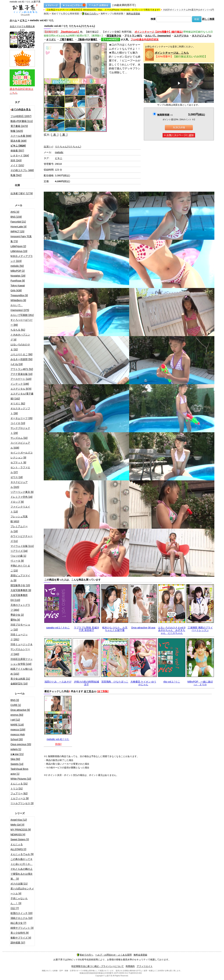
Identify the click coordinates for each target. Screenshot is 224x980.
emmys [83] (17, 715)
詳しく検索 (208, 19)
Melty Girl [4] (17, 825)
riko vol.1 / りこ (172, 682)
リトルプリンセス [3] (22, 803)
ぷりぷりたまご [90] (21, 354)
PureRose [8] (18, 281)
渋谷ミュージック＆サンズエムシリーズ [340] (22, 649)
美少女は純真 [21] (20, 679)
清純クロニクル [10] (21, 918)
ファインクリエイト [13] (20, 509)
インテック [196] (20, 384)
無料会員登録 (133, 14)
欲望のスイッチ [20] (21, 913)
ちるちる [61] (18, 330)
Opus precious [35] (21, 744)
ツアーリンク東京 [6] (22, 492)
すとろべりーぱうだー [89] (22, 322)
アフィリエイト (145, 966)
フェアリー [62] (19, 793)
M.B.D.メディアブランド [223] (22, 259)
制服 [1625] (17, 131)
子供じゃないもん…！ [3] (19, 901)
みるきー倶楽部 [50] (21, 359)
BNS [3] (15, 700)
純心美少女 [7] (18, 923)
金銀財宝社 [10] (19, 684)
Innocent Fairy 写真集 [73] (21, 239)
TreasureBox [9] (19, 295)
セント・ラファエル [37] (20, 470)
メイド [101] (17, 165)
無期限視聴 (165, 115)
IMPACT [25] (17, 231)
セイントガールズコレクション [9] (22, 455)
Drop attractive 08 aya (143, 628)
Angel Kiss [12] (19, 820)
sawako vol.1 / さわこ (58, 628)
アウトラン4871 (133, 36)
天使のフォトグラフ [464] (20, 607)
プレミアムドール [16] (19, 529)
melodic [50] (17, 266)
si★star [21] (17, 754)
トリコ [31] (17, 789)
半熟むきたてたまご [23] (20, 568)
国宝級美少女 (114, 36)
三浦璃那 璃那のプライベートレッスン (200, 629)
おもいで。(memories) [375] (20, 308)
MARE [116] (17, 725)
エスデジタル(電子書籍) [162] (22, 396)
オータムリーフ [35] (21, 418)
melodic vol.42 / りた (58, 739)
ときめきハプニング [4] (20, 337)
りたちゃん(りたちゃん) (68, 147)
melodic (59, 152)
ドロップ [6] (17, 502)
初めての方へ (90, 14)
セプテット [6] (18, 462)
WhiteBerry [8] (18, 300)
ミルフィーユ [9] (20, 798)
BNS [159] (16, 217)
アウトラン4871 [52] (22, 369)
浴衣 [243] (16, 160)
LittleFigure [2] (18, 246)
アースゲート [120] (21, 379)
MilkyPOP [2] (18, 271)
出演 (48, 147)
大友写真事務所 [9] (21, 590)
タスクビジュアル (202, 36)
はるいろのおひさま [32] (20, 347)
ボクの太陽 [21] (19, 884)
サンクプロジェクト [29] (20, 431)
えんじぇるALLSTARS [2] (18, 847)
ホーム (13, 20)
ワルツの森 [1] (18, 556)
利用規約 (130, 966)
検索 (153, 19)
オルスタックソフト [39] (20, 411)
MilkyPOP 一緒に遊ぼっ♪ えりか (200, 683)
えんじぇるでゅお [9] (22, 854)
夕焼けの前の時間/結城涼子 (86, 683)
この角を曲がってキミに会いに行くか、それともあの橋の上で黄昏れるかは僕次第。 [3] (22, 869)
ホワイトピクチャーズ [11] (22, 539)
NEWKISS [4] (18, 835)
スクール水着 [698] (21, 136)
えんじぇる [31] (19, 784)
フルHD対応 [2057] (21, 116)
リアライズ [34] (19, 551)
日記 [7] (15, 908)
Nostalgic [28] (18, 276)
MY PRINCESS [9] (21, 830)
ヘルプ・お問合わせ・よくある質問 (113, 955)
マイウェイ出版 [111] (22, 546)
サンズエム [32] (19, 438)
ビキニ (23, 20)
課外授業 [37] (18, 943)
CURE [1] (16, 705)
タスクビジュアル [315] (19, 485)
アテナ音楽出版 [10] (21, 374)
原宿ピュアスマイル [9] (20, 578)
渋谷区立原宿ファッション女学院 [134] (22, 661)
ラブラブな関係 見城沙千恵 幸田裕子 (86, 629)
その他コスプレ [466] (22, 170)
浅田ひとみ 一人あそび (58, 682)
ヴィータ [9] (17, 561)
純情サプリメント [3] (22, 928)
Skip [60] (15, 759)
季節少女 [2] (17, 615)
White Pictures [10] (21, 779)
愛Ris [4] (15, 620)
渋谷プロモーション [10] (20, 627)
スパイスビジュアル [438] (20, 445)
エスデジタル (181, 36)
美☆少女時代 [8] (20, 933)
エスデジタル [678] (21, 389)
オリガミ (51, 39)
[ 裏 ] (64, 135)
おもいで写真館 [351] (22, 315)
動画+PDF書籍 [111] (22, 121)
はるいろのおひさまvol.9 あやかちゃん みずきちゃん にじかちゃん (172, 630)
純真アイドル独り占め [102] (22, 671)
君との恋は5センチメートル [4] (22, 891)
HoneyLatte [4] (18, 227)
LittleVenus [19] (19, 251)
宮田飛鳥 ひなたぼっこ (115, 682)
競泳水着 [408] (18, 141)
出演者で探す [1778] (22, 193)
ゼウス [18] (17, 477)
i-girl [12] (15, 720)
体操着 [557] (17, 151)
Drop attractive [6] (20, 710)
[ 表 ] (55, 135)
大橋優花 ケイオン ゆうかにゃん (143, 683)
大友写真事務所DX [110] (19, 598)
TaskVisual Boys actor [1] (19, 771)
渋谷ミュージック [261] (19, 637)
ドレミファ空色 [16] (21, 497)
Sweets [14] (17, 764)
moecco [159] (18, 730)
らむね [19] (17, 364)
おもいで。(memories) (158, 36)
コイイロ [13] (18, 423)
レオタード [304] (20, 155)
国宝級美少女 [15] (20, 585)
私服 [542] (16, 175)
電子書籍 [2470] (19, 126)
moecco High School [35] (18, 737)
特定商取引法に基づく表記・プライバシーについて (98, 966)
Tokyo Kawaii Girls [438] (18, 288)
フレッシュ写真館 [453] (19, 519)
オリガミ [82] (18, 403)
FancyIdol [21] (18, 222)
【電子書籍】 (66, 39)
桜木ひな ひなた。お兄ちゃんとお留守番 (115, 629)
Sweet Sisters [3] (20, 839)
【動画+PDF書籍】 (87, 39)
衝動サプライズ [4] (21, 938)
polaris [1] (16, 749)
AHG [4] (15, 212)
